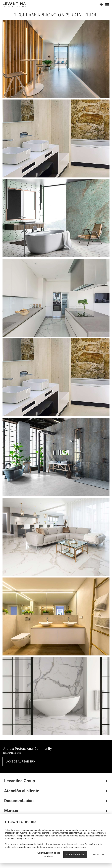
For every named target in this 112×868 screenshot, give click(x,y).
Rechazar (99, 854)
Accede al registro (21, 761)
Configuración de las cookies (49, 854)
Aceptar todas (75, 854)
